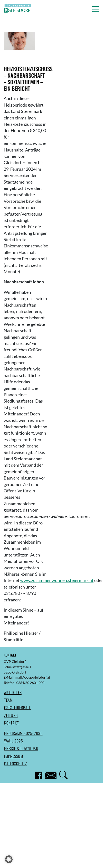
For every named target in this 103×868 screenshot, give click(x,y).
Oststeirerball (18, 708)
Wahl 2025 (14, 741)
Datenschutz (16, 764)
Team (8, 700)
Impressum (14, 756)
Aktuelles (13, 692)
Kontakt (12, 723)
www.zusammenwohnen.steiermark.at (57, 580)
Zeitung (11, 715)
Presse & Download (21, 748)
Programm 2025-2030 (23, 733)
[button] (96, 9)
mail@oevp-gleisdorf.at (33, 677)
